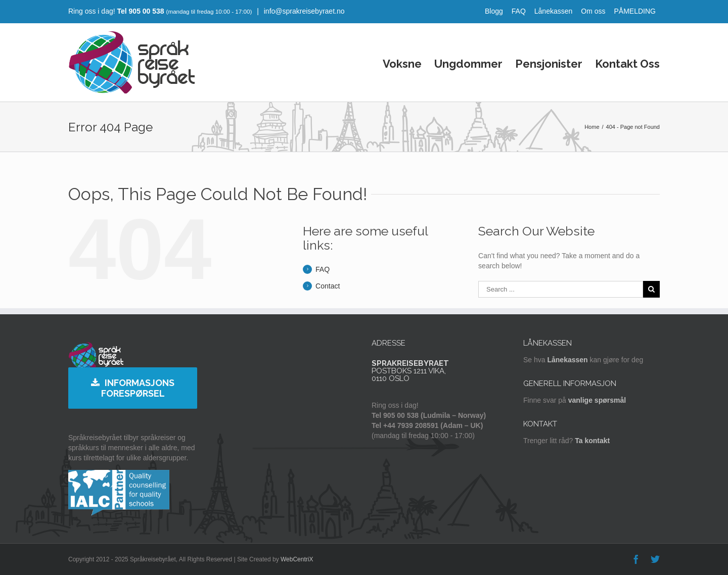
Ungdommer (468, 64)
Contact (328, 286)
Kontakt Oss (627, 64)
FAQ (519, 11)
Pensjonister (549, 64)
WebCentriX (297, 559)
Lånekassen (554, 11)
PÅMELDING (635, 11)
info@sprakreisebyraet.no (303, 11)
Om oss (593, 11)
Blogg (494, 11)
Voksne (402, 64)
